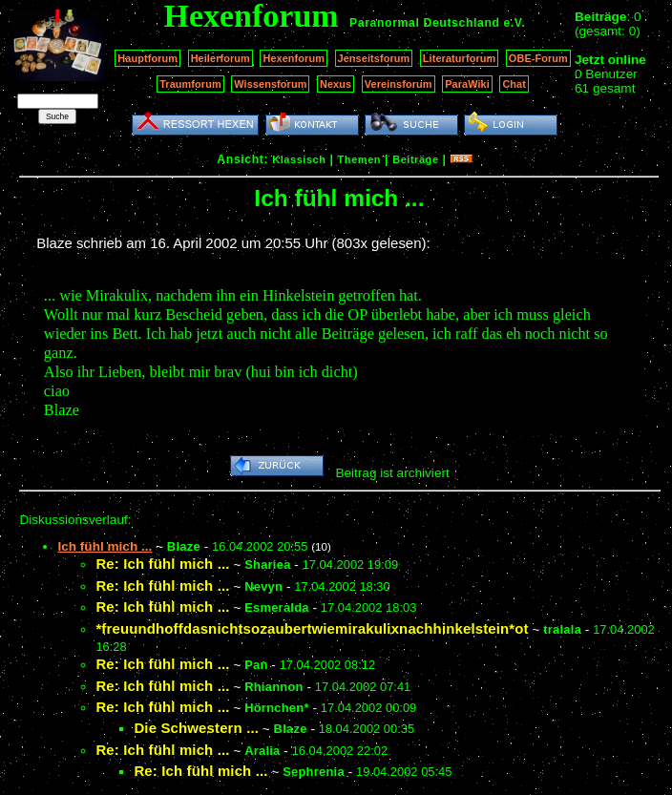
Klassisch (299, 159)
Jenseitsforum (374, 58)
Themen (359, 159)
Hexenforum (294, 58)
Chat (514, 84)
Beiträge (415, 159)
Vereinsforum (399, 84)
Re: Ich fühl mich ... (162, 564)
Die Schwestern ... (196, 728)
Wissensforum (270, 84)
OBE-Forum (538, 58)
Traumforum (190, 84)
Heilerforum (220, 58)
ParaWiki (467, 84)
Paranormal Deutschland (425, 23)
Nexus (336, 84)
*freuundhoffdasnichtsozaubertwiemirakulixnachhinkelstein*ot (312, 628)
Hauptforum (147, 58)
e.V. (514, 23)
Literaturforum (459, 58)
